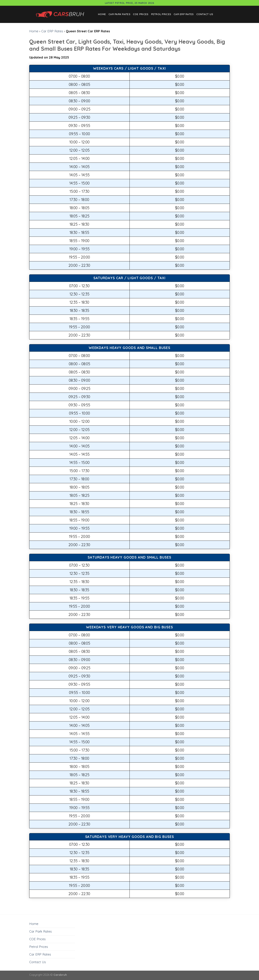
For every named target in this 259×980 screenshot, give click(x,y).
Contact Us (205, 14)
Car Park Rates (119, 14)
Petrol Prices (161, 14)
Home (102, 14)
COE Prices (141, 14)
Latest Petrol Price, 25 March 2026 (129, 3)
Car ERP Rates (184, 14)
